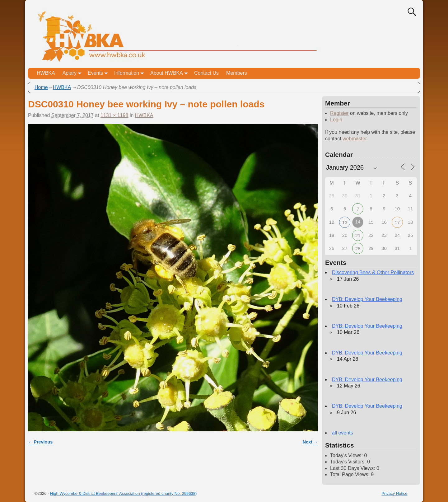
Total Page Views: (350, 474)
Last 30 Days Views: (353, 468)
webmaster (355, 139)
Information (130, 73)
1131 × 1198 (114, 115)
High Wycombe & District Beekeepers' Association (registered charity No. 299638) (123, 493)
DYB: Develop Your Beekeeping (367, 299)
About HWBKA (170, 73)
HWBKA (46, 73)
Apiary (73, 73)
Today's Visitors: (349, 462)
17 (397, 222)
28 (358, 249)
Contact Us (206, 73)
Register (339, 113)
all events (343, 433)
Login (336, 120)
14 (358, 222)
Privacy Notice (394, 493)
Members (237, 73)
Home (41, 87)
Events (99, 73)
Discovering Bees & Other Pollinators (373, 272)
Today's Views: (347, 455)
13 (345, 222)
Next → (310, 442)
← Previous (40, 442)
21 (358, 235)
